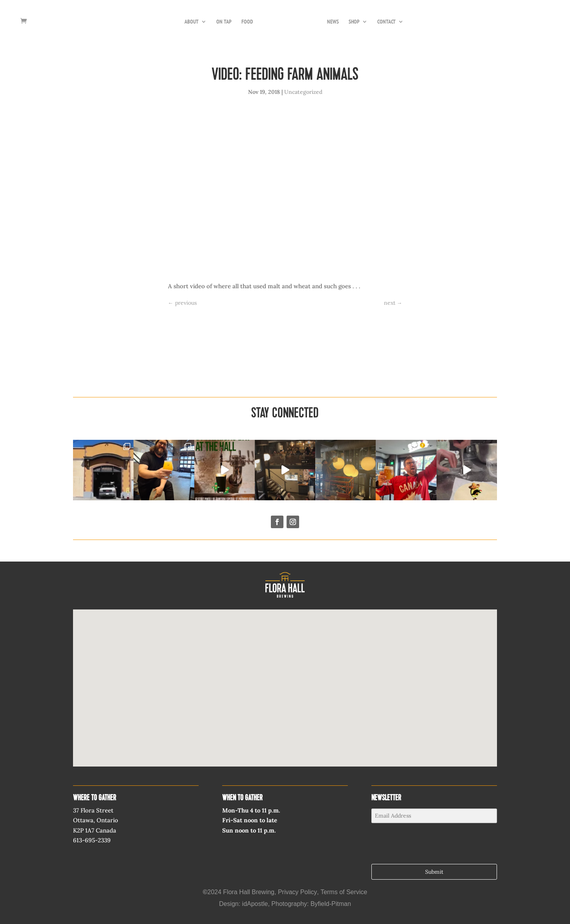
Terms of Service (344, 892)
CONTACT (386, 22)
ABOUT (192, 22)
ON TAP (224, 22)
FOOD (247, 22)
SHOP (354, 22)
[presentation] (420, 844)
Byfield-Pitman (331, 904)
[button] (285, 681)
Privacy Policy (298, 892)
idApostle (255, 904)
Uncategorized (303, 92)
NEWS (333, 22)
